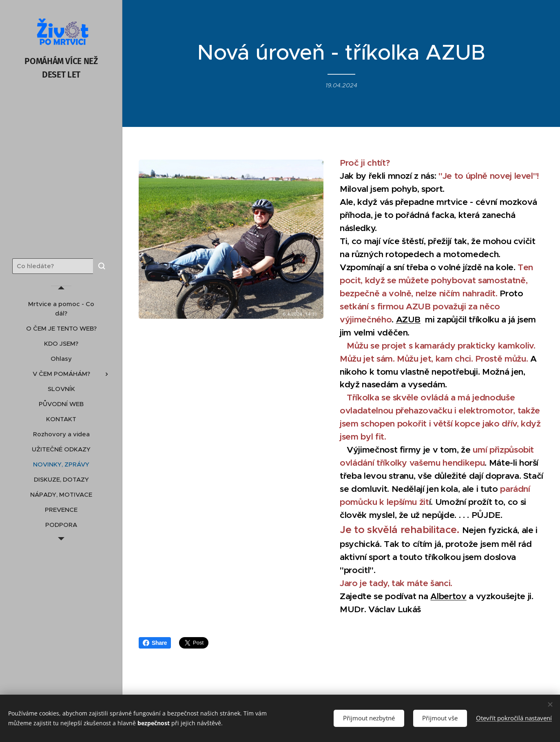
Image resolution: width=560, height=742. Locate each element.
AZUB (408, 319)
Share (155, 643)
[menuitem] (61, 309)
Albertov (449, 596)
